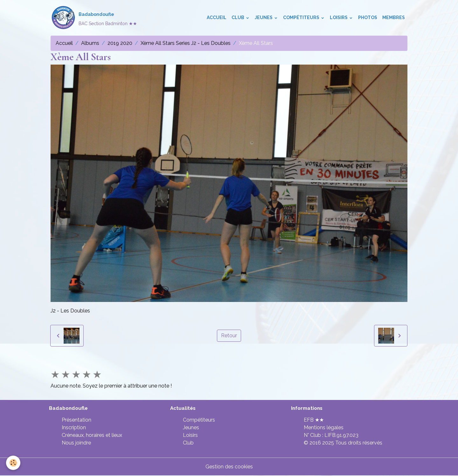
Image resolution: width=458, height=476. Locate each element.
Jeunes (264, 18)
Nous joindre (76, 443)
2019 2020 (120, 43)
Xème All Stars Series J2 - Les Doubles (186, 43)
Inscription (74, 428)
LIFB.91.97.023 (341, 435)
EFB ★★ (314, 420)
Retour (229, 336)
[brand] (94, 18)
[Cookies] (14, 463)
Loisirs (339, 18)
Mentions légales (324, 428)
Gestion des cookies (229, 467)
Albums (90, 43)
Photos (368, 18)
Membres (394, 18)
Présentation (76, 420)
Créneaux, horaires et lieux (92, 435)
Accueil (217, 18)
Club (238, 18)
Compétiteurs (302, 18)
